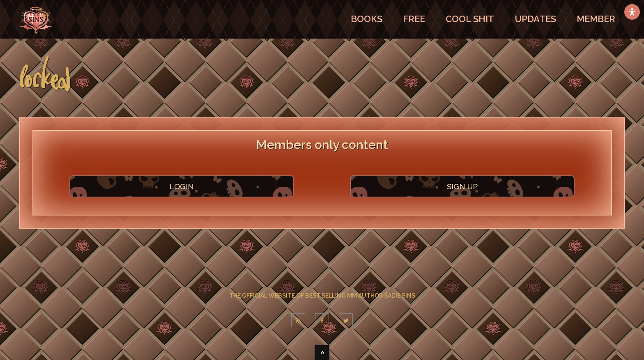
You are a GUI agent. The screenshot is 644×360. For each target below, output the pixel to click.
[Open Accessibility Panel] (632, 12)
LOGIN (182, 186)
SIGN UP (462, 186)
